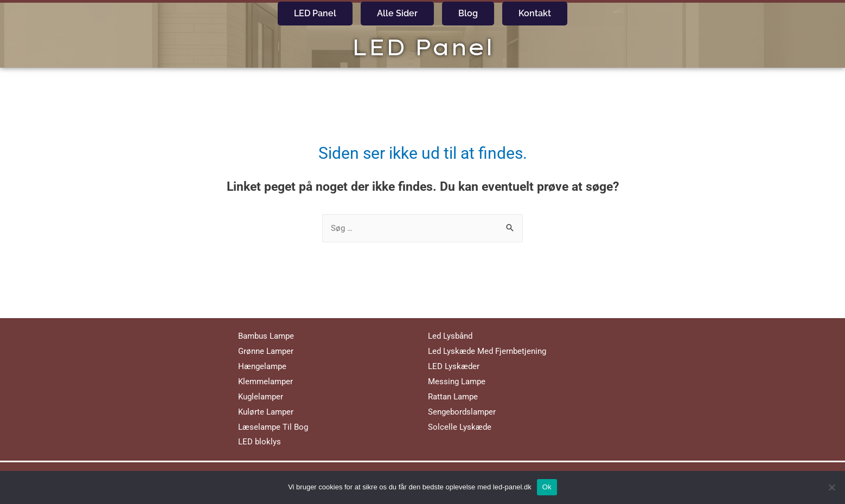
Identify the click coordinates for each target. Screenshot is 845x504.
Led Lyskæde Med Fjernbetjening (487, 351)
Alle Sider (397, 13)
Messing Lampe (457, 382)
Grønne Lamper (266, 351)
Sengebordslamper (462, 412)
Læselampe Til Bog (273, 427)
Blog (468, 13)
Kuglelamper (261, 397)
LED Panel (315, 13)
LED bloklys (260, 442)
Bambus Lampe (266, 336)
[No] (831, 487)
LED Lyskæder (454, 366)
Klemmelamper (265, 382)
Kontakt (535, 13)
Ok (547, 487)
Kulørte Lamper (266, 412)
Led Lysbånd (450, 336)
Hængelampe (262, 366)
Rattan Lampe (453, 397)
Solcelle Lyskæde (460, 427)
